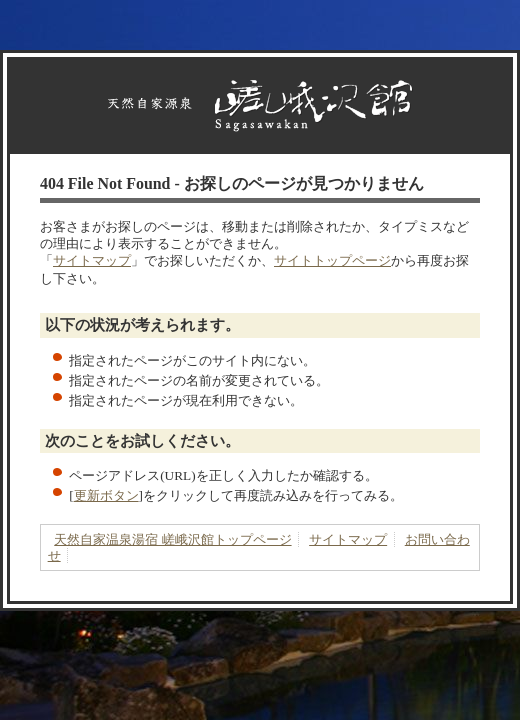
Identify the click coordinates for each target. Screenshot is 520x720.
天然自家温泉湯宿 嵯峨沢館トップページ (172, 539)
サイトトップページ (332, 260)
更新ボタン (106, 495)
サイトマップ (92, 260)
